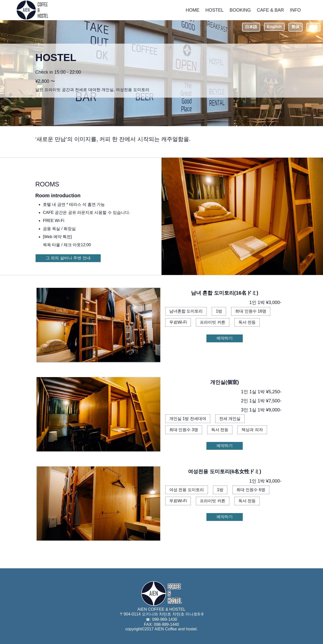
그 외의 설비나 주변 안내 (68, 258)
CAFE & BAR (270, 10)
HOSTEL (214, 10)
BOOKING (240, 10)
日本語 (251, 27)
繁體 (313, 27)
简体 (295, 27)
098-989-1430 (165, 619)
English (274, 27)
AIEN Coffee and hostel (176, 629)
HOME (193, 10)
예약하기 (225, 338)
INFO (295, 10)
